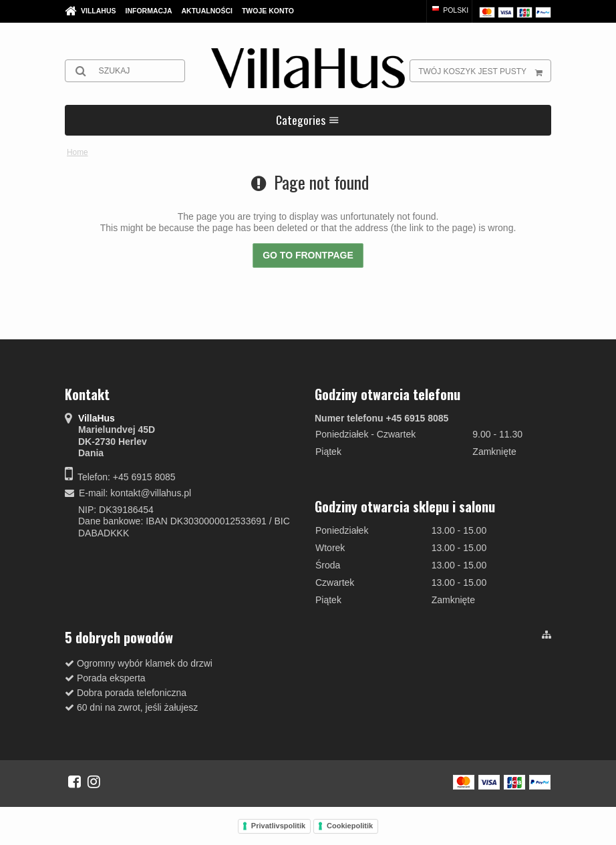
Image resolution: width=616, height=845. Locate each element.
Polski (449, 10)
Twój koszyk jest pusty (484, 71)
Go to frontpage (308, 255)
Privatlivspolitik (278, 826)
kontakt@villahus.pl (151, 493)
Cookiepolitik (350, 826)
